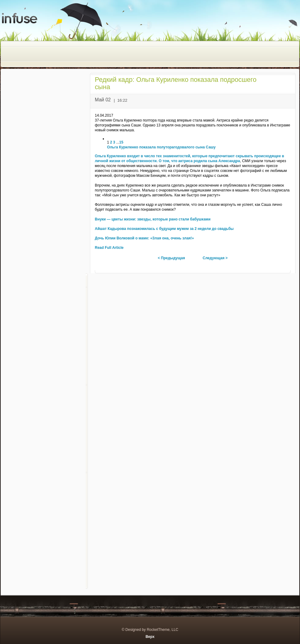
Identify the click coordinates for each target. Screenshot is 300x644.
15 (121, 142)
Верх (150, 637)
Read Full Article (109, 248)
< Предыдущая (171, 258)
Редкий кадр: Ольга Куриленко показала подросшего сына (176, 83)
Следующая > (215, 258)
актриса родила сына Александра (209, 161)
